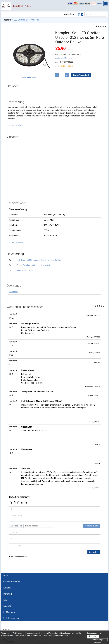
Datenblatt (14, 292)
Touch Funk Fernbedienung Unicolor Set (34, 265)
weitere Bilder (91, 510)
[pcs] (62, 75)
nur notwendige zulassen (97, 640)
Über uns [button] (9, 596)
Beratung (8, 578)
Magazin (7, 590)
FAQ (5, 584)
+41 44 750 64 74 (10, 622)
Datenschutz (63, 635)
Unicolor (35, 20)
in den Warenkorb (81, 75)
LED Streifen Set (21, 20)
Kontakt (7, 572)
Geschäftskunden (12, 566)
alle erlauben (93, 636)
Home (6, 560)
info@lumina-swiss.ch (12, 618)
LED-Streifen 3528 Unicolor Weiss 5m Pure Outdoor (39, 260)
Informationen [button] (11, 602)
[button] (66, 58)
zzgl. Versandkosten (74, 54)
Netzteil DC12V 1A (25, 271)
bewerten (94, 537)
